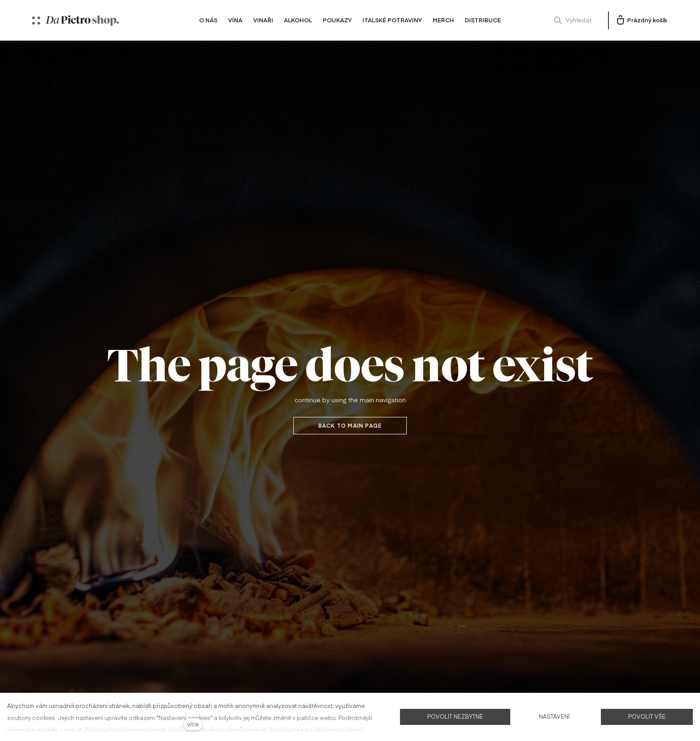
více (193, 724)
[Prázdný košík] (641, 21)
